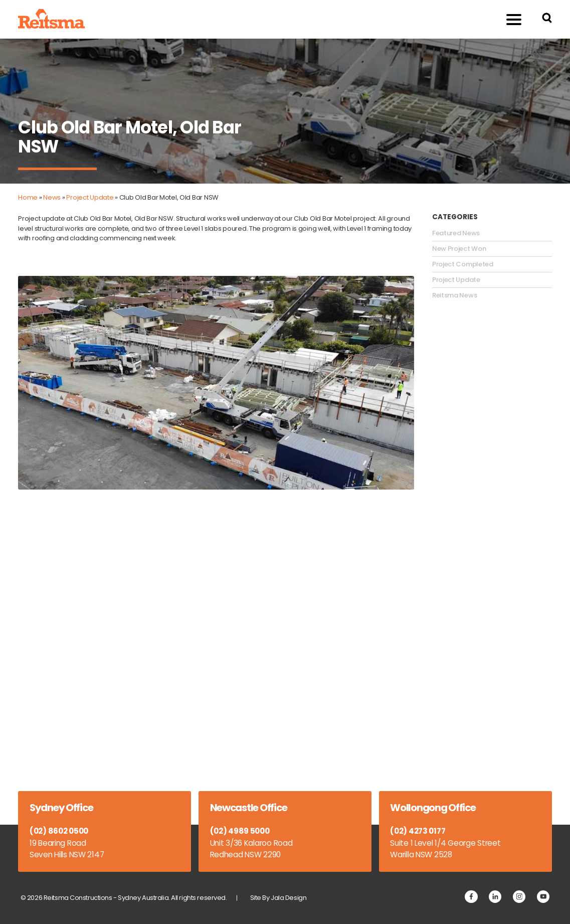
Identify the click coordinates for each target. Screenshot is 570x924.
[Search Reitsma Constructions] (547, 19)
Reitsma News (454, 295)
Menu (508, 19)
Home (28, 197)
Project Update (90, 197)
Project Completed (463, 264)
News (52, 197)
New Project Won (459, 249)
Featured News (456, 233)
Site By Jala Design (278, 898)
